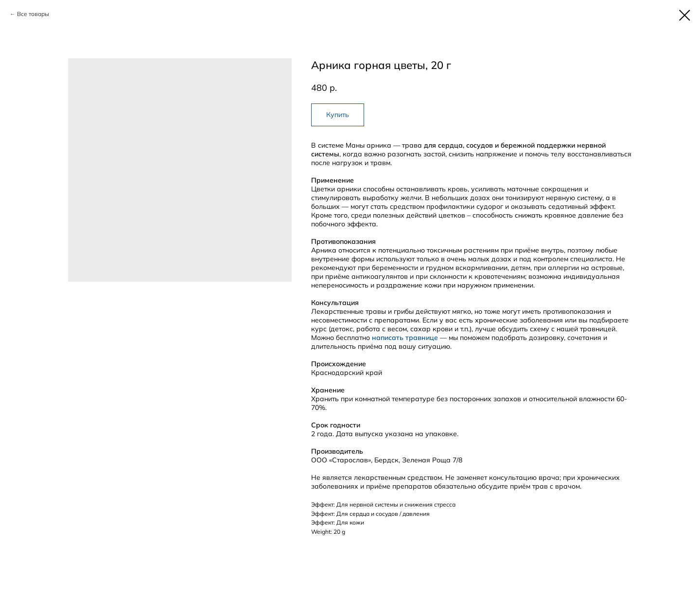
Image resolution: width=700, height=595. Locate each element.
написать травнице (405, 338)
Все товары (33, 14)
